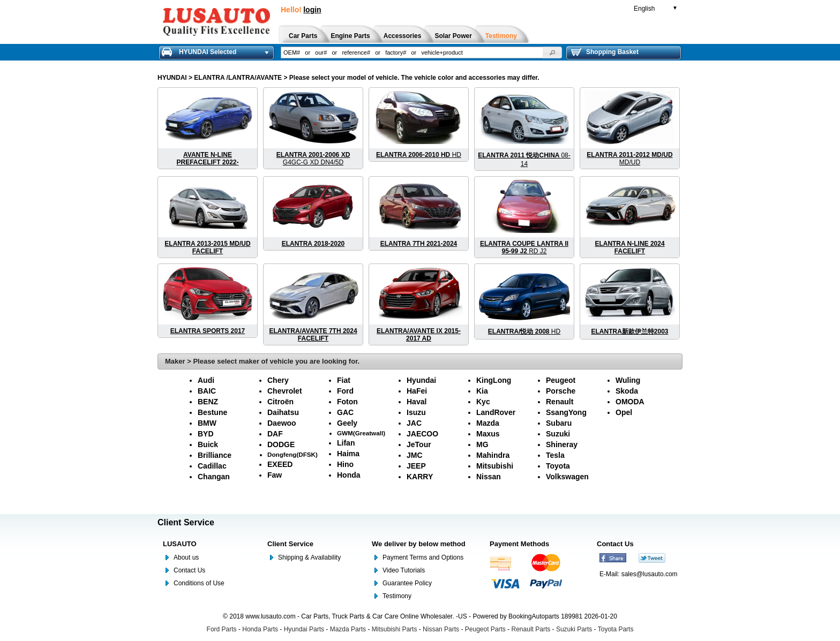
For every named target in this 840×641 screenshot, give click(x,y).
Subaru (559, 423)
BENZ (208, 402)
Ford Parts (222, 629)
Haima (348, 454)
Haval (417, 402)
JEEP (416, 466)
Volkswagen (567, 477)
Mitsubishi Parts (395, 629)
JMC (415, 455)
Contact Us (189, 570)
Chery (278, 380)
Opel (624, 412)
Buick (208, 444)
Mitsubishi (495, 466)
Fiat (344, 380)
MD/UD (629, 159)
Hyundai (421, 380)
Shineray (562, 444)
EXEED (280, 464)
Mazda (488, 423)
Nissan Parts (441, 629)
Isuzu (416, 412)
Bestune (212, 412)
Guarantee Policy (407, 583)
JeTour (419, 444)
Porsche (561, 391)
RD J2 (524, 247)
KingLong (494, 380)
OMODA (630, 402)
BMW (207, 423)
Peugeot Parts (485, 629)
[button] (552, 52)
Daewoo (282, 423)
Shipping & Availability (309, 557)
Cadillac (212, 466)
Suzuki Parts (574, 629)
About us (186, 557)
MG (482, 444)
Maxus (488, 434)
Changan (214, 477)
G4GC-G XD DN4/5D (313, 159)
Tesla (555, 455)
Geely (347, 423)
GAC (345, 412)
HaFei (417, 391)
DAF (275, 434)
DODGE (281, 444)
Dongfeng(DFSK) (292, 454)
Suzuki (558, 434)
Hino (345, 464)
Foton (347, 402)
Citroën (280, 402)
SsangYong (566, 412)
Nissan (489, 477)
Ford (345, 391)
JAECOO (422, 434)
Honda (349, 475)
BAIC (207, 391)
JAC (414, 423)
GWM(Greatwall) (361, 433)
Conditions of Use (199, 583)
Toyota (558, 466)
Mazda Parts (348, 629)
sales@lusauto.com (650, 574)
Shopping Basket (605, 52)
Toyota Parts (616, 629)
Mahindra (493, 455)
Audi (206, 380)
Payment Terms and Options (423, 557)
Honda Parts (260, 629)
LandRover (496, 412)
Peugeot (561, 380)
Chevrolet (285, 391)
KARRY (420, 477)
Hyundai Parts (304, 629)
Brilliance (215, 455)
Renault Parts (531, 629)
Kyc (483, 402)
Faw (275, 475)
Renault (560, 402)
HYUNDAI (172, 78)
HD (419, 155)
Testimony (397, 596)
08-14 (524, 160)
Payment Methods (519, 544)
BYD (206, 434)
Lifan (346, 443)
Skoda (627, 391)
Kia (482, 391)
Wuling (628, 380)
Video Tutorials (404, 570)
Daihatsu (283, 412)
